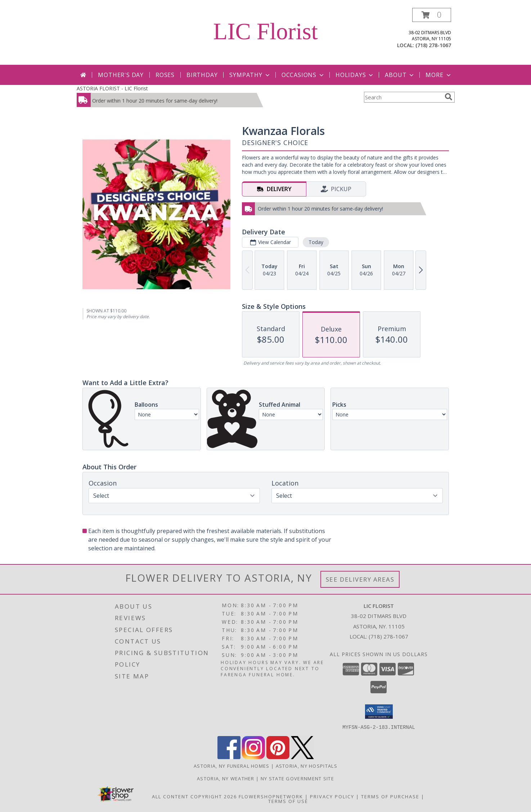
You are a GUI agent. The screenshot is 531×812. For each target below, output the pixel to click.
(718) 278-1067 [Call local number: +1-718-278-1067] (433, 45)
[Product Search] (403, 97)
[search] (449, 97)
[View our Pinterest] (278, 757)
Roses (165, 75)
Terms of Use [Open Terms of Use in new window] (288, 801)
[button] (432, 15)
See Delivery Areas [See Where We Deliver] (360, 579)
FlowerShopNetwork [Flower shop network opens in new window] (271, 796)
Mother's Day (121, 75)
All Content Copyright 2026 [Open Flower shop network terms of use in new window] (194, 796)
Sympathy (250, 75)
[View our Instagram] (253, 757)
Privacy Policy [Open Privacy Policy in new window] (332, 796)
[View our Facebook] (229, 757)
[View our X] (302, 757)
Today (316, 242)
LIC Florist (265, 31)
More (439, 75)
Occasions (303, 75)
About (400, 75)
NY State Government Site (297, 778)
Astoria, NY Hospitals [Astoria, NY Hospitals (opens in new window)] (307, 766)
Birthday (202, 75)
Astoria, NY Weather (226, 778)
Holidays (355, 75)
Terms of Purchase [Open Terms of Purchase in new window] (390, 796)
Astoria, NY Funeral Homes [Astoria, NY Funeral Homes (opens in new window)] (232, 766)
